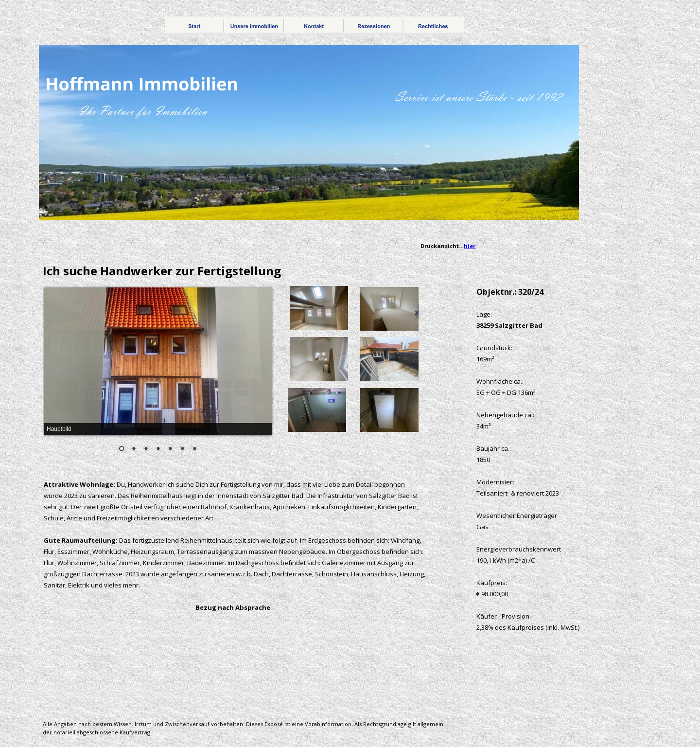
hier (470, 246)
